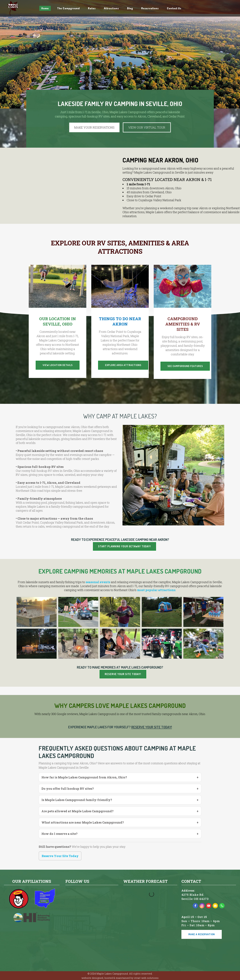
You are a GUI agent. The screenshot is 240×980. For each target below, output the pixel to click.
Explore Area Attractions (123, 365)
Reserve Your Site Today (60, 856)
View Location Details (58, 365)
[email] (215, 906)
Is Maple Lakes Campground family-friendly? (77, 800)
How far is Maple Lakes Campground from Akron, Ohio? (84, 777)
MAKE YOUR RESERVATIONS (94, 127)
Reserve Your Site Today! (123, 674)
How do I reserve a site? (60, 834)
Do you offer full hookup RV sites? (68, 789)
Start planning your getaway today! (124, 546)
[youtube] (209, 906)
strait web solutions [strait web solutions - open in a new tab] (146, 978)
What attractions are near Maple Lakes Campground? (83, 822)
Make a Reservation (202, 934)
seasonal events (98, 582)
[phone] (222, 906)
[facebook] (195, 906)
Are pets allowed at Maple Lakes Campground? (78, 811)
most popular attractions (156, 590)
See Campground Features (185, 366)
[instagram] (202, 906)
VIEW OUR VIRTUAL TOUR (147, 127)
